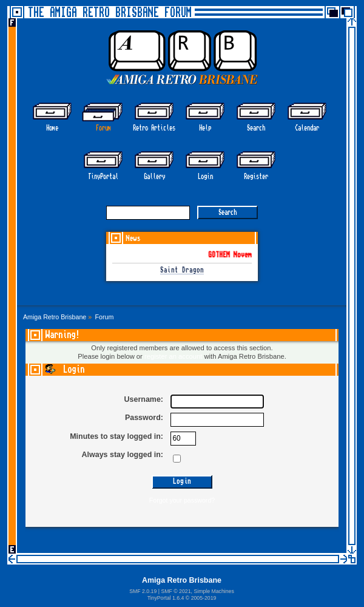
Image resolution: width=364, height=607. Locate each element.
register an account (173, 356)
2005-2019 (204, 598)
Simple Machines (214, 591)
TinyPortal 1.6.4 (166, 598)
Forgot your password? (182, 500)
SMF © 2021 (176, 591)
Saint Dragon (182, 270)
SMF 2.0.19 (143, 591)
